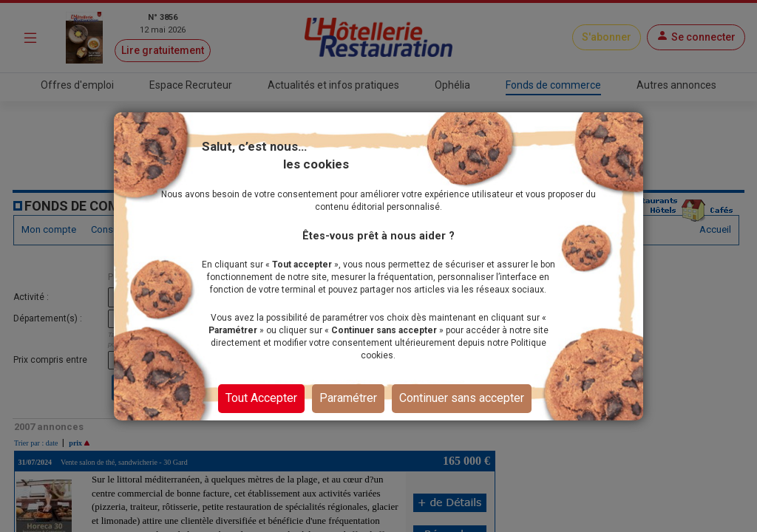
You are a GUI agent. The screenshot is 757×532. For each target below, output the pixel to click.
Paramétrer (348, 398)
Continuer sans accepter (462, 398)
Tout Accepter (261, 398)
